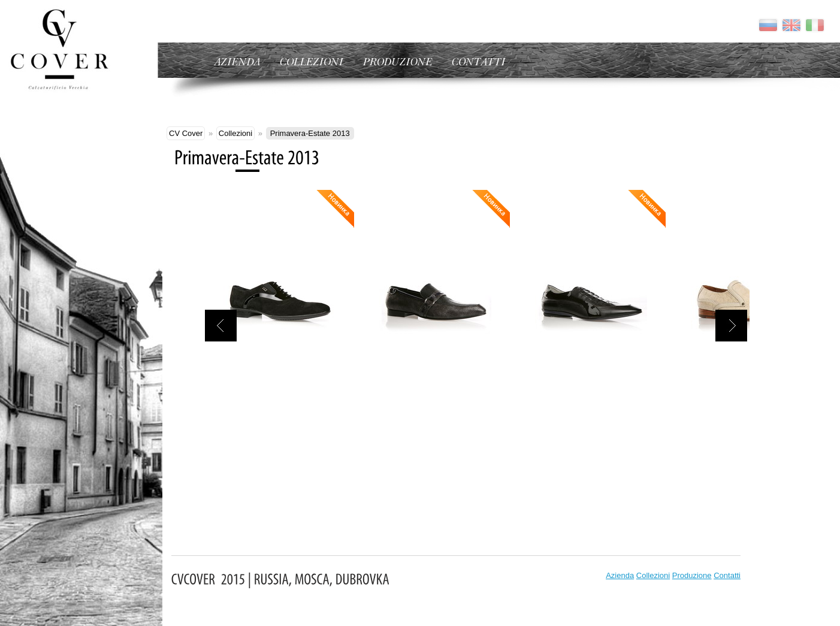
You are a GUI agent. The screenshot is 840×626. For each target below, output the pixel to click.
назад (221, 326)
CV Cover (186, 133)
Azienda (620, 575)
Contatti (727, 575)
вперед (731, 326)
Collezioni (235, 133)
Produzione (692, 575)
